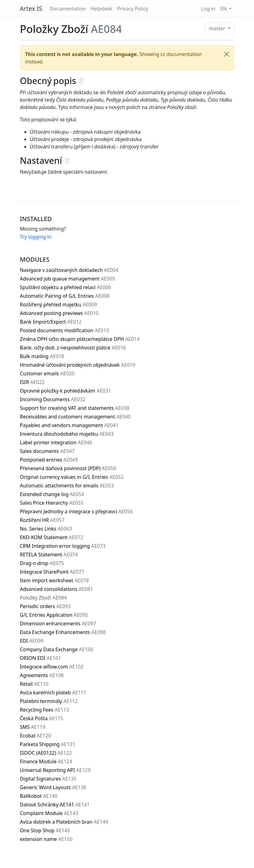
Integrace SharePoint (52, 572)
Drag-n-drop (42, 563)
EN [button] (224, 9)
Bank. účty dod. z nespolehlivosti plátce (73, 348)
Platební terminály (49, 701)
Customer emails (47, 373)
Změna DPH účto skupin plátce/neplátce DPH (80, 339)
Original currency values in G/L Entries (72, 477)
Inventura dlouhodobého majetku (67, 434)
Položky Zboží (43, 598)
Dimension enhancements (58, 624)
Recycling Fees (44, 710)
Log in (208, 9)
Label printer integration (56, 442)
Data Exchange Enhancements (63, 632)
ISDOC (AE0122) (46, 753)
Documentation (68, 9)
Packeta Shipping (48, 744)
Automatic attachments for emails (67, 486)
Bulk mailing (42, 356)
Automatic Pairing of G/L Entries (65, 296)
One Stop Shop (45, 830)
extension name (46, 839)
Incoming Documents (53, 399)
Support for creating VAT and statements (75, 408)
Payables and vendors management (69, 425)
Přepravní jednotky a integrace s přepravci (76, 511)
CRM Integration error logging (63, 546)
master (218, 28)
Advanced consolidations (56, 589)
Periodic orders (45, 606)
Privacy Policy (133, 9)
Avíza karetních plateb (53, 692)
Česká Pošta (42, 718)
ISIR (32, 382)
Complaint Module (49, 813)
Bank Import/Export (51, 322)
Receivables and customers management (75, 417)
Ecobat (36, 736)
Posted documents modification (65, 330)
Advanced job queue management (68, 279)
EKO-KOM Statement (52, 537)
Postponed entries (49, 460)
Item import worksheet (54, 580)
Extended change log (52, 494)
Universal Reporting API (55, 770)
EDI (32, 641)
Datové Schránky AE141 (55, 805)
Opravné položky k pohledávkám (66, 391)
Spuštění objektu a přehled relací (66, 287)
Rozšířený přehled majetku (59, 305)
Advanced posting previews (59, 313)
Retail (34, 684)
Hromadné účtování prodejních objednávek (78, 365)
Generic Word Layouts (53, 787)
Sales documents (47, 451)
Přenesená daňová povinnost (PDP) (68, 468)
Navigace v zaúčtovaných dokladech (69, 270)
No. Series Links (46, 529)
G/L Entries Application (54, 615)
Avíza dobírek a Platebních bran (64, 822)
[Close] (227, 54)
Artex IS (31, 8)
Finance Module (46, 761)
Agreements (42, 675)
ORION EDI (40, 658)
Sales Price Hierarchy (52, 503)
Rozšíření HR (42, 520)
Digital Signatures (48, 779)
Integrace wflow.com (52, 667)
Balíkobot (39, 796)
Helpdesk (101, 9)
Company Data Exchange (57, 649)
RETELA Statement (49, 555)
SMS (33, 727)
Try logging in (36, 237)
